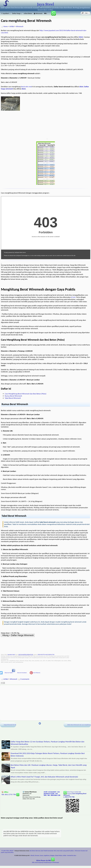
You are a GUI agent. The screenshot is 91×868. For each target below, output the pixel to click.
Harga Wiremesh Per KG (12, 725)
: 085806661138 (46, 14)
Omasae (37, 855)
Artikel (12, 26)
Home (6, 26)
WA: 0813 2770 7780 (10, 795)
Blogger (52, 855)
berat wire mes (26, 87)
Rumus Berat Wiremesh (13, 396)
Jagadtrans (47, 855)
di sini (73, 297)
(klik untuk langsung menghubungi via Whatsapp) (46, 861)
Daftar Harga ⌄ (17, 13)
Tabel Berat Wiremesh (13, 398)
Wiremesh (20, 26)
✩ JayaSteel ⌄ (6, 13)
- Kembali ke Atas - (72, 855)
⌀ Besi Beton (28, 13)
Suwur (41, 855)
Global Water (59, 855)
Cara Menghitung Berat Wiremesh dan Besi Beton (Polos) (26, 394)
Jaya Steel (45, 4)
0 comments (25, 679)
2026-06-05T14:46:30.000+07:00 (46, 655)
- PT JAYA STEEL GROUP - (8, 851)
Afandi (32, 855)
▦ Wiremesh (38, 13)
